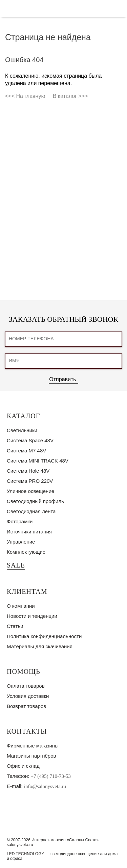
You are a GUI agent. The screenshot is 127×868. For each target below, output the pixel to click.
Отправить (62, 379)
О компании (21, 606)
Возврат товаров (26, 706)
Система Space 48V (30, 440)
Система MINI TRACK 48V (38, 461)
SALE (16, 565)
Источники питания (29, 532)
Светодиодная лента (31, 511)
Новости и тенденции (32, 616)
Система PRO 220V (30, 481)
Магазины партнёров (31, 756)
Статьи (15, 626)
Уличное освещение (30, 491)
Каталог (23, 416)
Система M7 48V (26, 451)
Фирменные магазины (33, 746)
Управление (21, 542)
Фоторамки (20, 521)
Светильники (22, 430)
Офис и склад (23, 766)
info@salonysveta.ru (45, 786)
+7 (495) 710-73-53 (51, 776)
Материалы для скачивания (40, 646)
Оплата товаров (26, 686)
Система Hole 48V (28, 471)
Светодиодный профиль (35, 501)
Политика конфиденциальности (44, 636)
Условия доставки (28, 696)
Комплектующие (26, 552)
